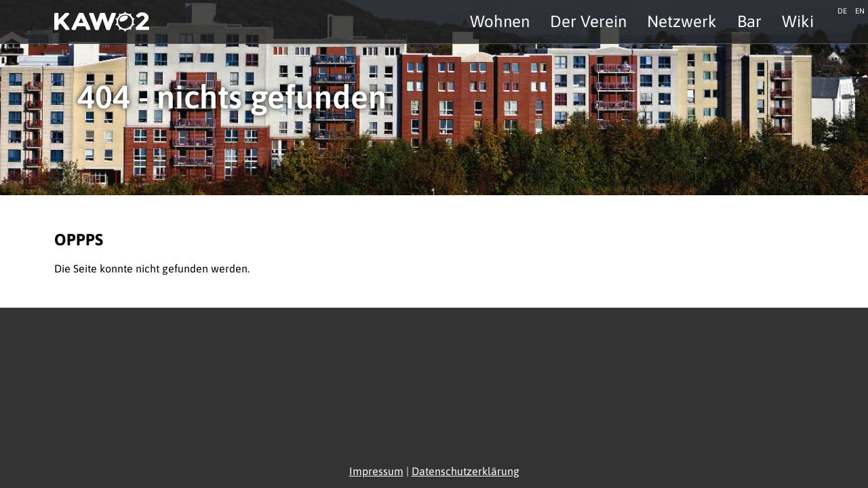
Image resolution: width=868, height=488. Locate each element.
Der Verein (588, 21)
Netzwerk (682, 21)
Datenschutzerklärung (466, 471)
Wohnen (500, 21)
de (842, 9)
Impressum (376, 471)
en (860, 9)
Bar (749, 21)
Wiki (798, 21)
